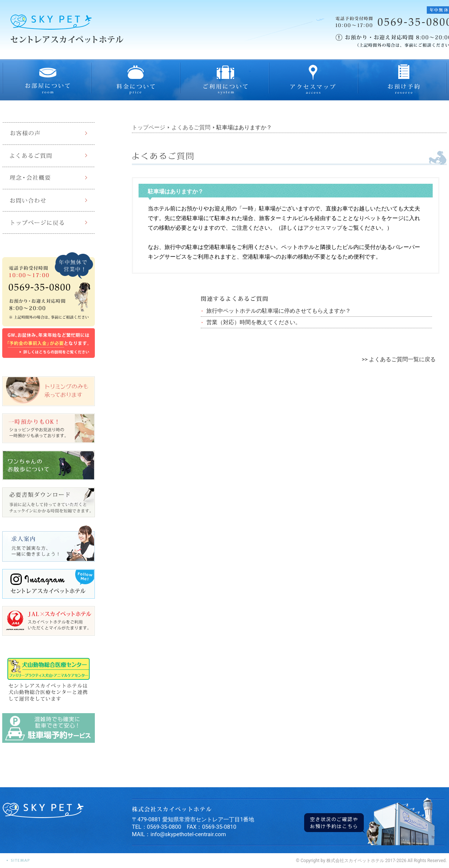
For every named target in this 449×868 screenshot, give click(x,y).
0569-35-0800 (164, 827)
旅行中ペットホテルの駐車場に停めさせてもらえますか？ (279, 311)
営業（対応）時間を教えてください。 (254, 322)
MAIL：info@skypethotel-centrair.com (179, 834)
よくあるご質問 (191, 127)
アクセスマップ (323, 228)
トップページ (149, 127)
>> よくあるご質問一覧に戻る (399, 359)
